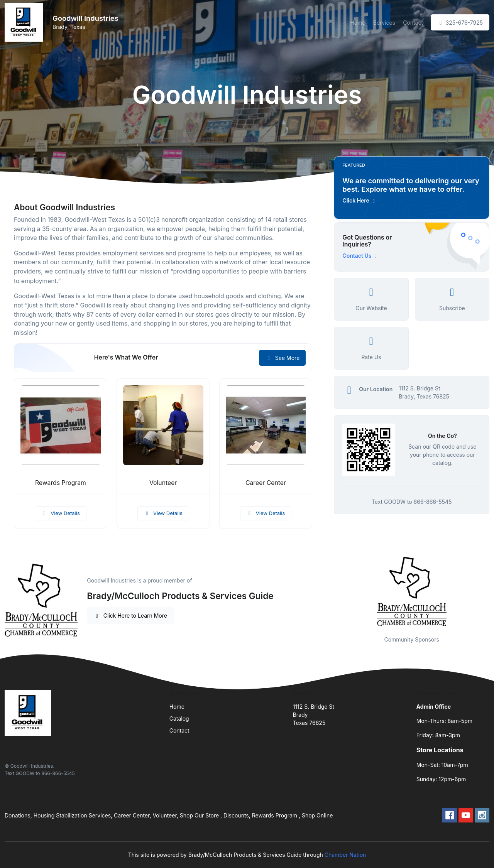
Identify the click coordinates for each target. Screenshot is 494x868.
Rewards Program (61, 483)
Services (384, 23)
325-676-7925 (460, 23)
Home (358, 23)
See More (282, 358)
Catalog (179, 719)
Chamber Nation (345, 855)
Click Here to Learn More (130, 616)
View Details (61, 513)
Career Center (266, 483)
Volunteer (163, 483)
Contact (413, 23)
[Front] (25, 22)
